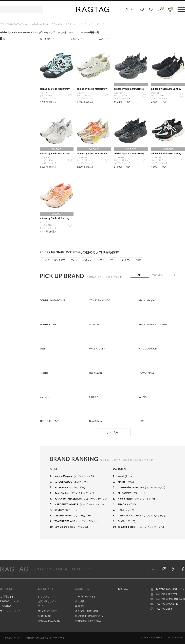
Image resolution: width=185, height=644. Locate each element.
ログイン (130, 9)
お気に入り (142, 10)
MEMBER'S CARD (48, 611)
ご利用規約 (6, 606)
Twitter (174, 569)
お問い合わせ (125, 589)
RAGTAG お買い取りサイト (170, 589)
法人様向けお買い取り (87, 611)
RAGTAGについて (9, 601)
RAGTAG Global (164, 609)
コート (101, 260)
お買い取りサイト (47, 601)
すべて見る (112, 432)
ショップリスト (46, 597)
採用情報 (80, 606)
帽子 (139, 260)
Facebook (183, 569)
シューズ (127, 260)
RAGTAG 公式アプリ (166, 594)
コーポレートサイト (86, 597)
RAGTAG (14, 569)
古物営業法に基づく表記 (88, 621)
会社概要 (80, 601)
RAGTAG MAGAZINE (49, 621)
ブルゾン (88, 260)
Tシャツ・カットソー (54, 260)
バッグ (113, 260)
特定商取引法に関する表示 (89, 616)
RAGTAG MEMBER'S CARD (170, 599)
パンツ (74, 260)
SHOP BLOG (45, 616)
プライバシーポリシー (12, 611)
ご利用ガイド (7, 597)
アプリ (41, 606)
